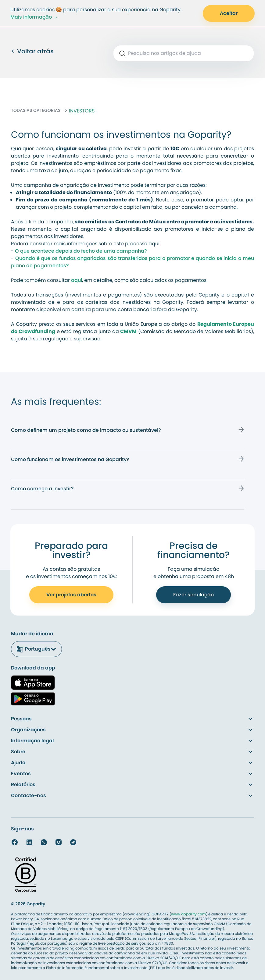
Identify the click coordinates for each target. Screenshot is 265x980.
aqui (77, 280)
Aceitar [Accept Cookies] (229, 13)
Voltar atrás (32, 51)
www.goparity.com (188, 914)
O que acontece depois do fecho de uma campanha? (81, 251)
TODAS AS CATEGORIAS (36, 110)
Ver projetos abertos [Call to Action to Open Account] (71, 595)
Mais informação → (34, 17)
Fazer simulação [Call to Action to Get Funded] (193, 595)
